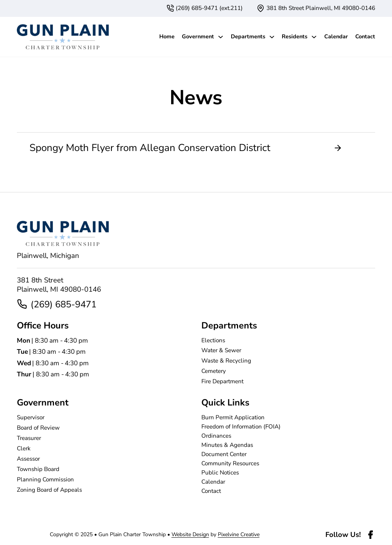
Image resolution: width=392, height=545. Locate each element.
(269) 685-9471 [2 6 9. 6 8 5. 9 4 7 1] (64, 304)
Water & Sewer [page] (221, 350)
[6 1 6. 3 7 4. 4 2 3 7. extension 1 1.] (205, 8)
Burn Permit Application (233, 417)
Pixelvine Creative (239, 534)
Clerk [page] (24, 448)
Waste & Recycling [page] (226, 361)
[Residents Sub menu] (314, 37)
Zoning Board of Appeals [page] (49, 490)
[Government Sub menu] (221, 37)
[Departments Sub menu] (272, 37)
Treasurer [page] (29, 438)
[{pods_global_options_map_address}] (316, 8)
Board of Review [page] (38, 428)
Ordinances (216, 436)
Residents (295, 36)
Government (198, 36)
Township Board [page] (38, 469)
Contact (365, 36)
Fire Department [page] (222, 381)
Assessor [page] (28, 459)
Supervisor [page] (31, 417)
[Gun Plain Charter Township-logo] (63, 37)
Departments (248, 36)
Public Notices (220, 473)
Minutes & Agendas (227, 445)
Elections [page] (213, 340)
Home (167, 36)
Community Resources (230, 463)
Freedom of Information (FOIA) (241, 427)
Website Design (190, 534)
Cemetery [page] (214, 371)
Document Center (224, 454)
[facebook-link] (371, 535)
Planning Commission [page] (45, 479)
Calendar (336, 36)
